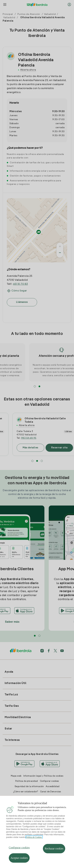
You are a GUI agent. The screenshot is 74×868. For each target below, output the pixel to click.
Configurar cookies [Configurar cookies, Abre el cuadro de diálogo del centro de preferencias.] (19, 853)
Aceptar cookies (19, 863)
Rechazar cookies (54, 854)
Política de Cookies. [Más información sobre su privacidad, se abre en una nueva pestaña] (34, 842)
